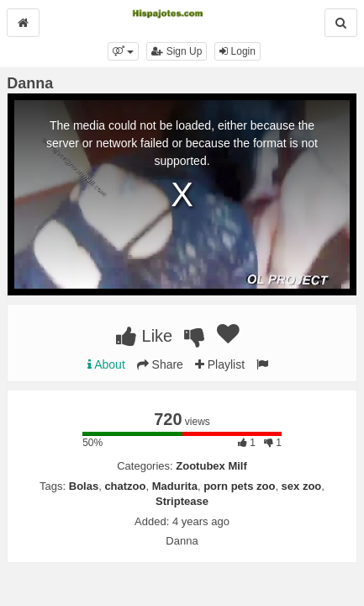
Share (160, 364)
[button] (123, 51)
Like (144, 336)
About (106, 364)
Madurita (175, 486)
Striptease (182, 501)
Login (237, 51)
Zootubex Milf (211, 466)
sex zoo (302, 486)
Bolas (84, 486)
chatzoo (125, 486)
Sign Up (177, 51)
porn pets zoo (239, 486)
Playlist (220, 364)
